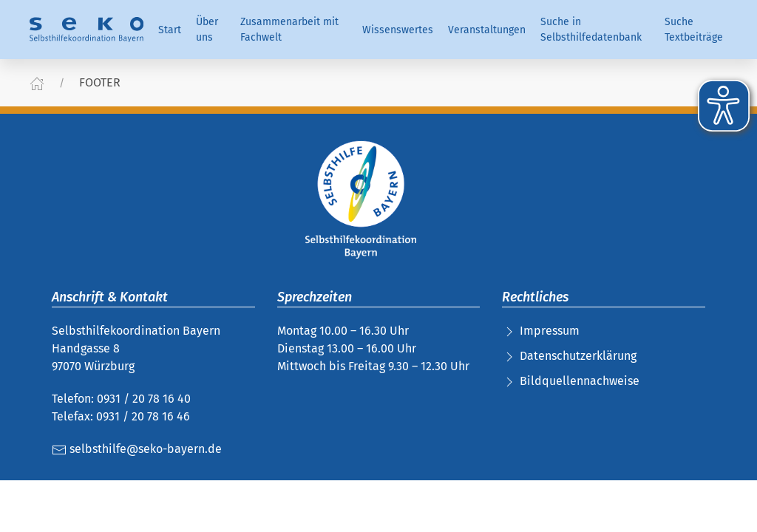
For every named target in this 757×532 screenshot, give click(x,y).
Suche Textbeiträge (694, 30)
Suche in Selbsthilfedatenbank (591, 30)
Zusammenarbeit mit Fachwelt (289, 30)
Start (170, 30)
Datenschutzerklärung (578, 356)
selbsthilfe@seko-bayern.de (137, 449)
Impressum (550, 331)
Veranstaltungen (487, 30)
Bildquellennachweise (580, 381)
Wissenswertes (398, 30)
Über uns (207, 30)
